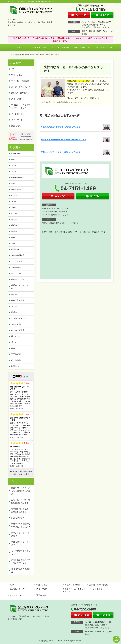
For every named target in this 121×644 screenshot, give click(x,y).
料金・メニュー (39, 47)
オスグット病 (17, 261)
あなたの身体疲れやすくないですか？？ (21, 561)
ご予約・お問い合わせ (103, 47)
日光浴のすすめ (18, 518)
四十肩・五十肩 (18, 330)
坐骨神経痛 (16, 153)
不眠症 (14, 312)
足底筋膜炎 (16, 267)
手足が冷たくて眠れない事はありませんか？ (21, 525)
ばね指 (14, 294)
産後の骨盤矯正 (18, 300)
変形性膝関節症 (18, 255)
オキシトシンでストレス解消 (21, 534)
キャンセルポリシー (20, 114)
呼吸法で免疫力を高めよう (21, 570)
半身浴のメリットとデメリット (21, 543)
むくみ (14, 213)
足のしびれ (16, 342)
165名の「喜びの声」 (82, 47)
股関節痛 (15, 249)
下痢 (13, 243)
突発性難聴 (16, 189)
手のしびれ (16, 336)
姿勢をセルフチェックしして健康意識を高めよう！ (21, 491)
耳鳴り (14, 201)
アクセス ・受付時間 (60, 47)
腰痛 (13, 160)
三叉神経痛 (16, 354)
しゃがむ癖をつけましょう (21, 552)
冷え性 (14, 219)
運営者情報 (16, 126)
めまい (14, 195)
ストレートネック (19, 318)
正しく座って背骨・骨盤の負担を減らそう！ (21, 501)
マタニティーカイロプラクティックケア (21, 106)
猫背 (13, 348)
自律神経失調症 (18, 178)
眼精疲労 (15, 225)
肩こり (14, 165)
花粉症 (14, 207)
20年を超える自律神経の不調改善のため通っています (64, 140)
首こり (14, 171)
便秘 (13, 237)
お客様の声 (20, 55)
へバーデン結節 (18, 279)
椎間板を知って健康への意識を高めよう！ (21, 510)
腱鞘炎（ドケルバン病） (20, 287)
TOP (18, 47)
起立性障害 (16, 360)
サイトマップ (17, 120)
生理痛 (14, 231)
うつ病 (14, 306)
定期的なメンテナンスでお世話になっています (61, 152)
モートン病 (16, 273)
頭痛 (13, 183)
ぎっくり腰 (16, 324)
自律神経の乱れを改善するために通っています (61, 127)
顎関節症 (15, 366)
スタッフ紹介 (17, 99)
